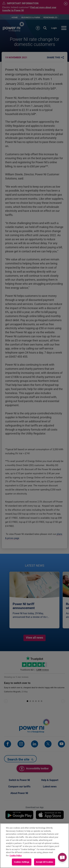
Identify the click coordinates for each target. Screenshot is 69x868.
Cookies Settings (22, 862)
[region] (34, 846)
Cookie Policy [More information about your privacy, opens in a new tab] (16, 856)
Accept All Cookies (45, 862)
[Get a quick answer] (62, 857)
